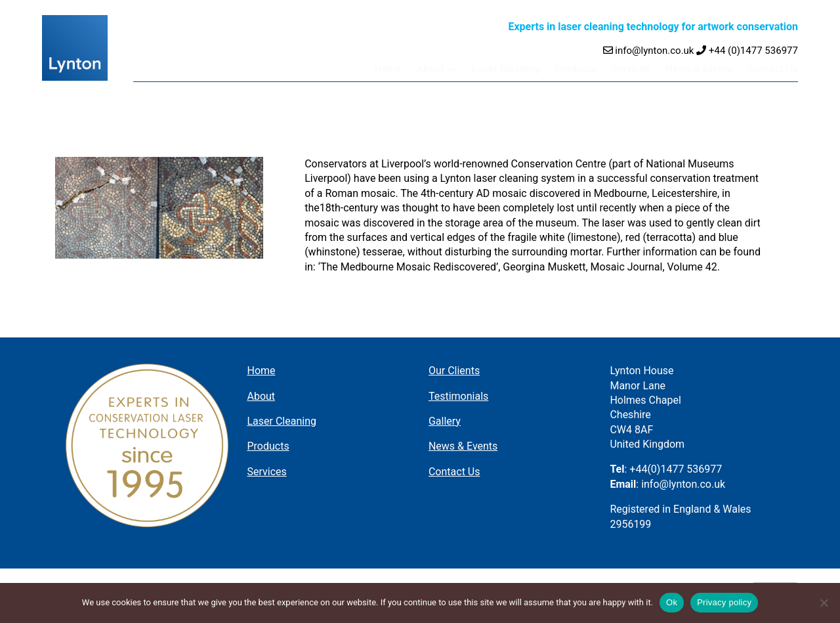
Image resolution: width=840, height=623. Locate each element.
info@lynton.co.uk (649, 51)
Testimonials (458, 396)
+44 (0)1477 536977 (747, 51)
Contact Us (774, 69)
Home (398, 69)
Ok (672, 602)
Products (581, 69)
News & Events (702, 69)
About (440, 69)
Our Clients (454, 371)
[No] (824, 603)
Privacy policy (724, 602)
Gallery (445, 421)
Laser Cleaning (514, 69)
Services (636, 69)
